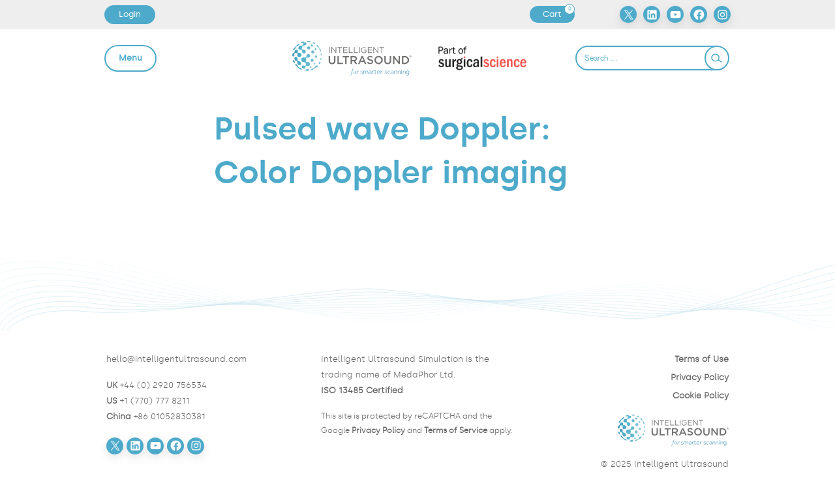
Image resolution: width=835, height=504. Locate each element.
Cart (558, 14)
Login (130, 14)
